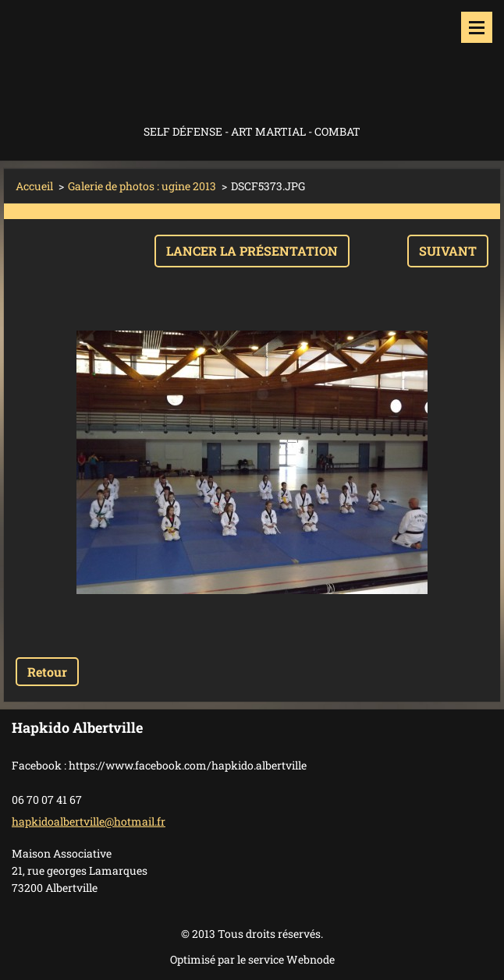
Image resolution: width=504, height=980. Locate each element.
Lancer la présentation (252, 251)
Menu (477, 27)
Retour (47, 672)
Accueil (34, 186)
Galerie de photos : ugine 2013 (142, 186)
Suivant (448, 251)
